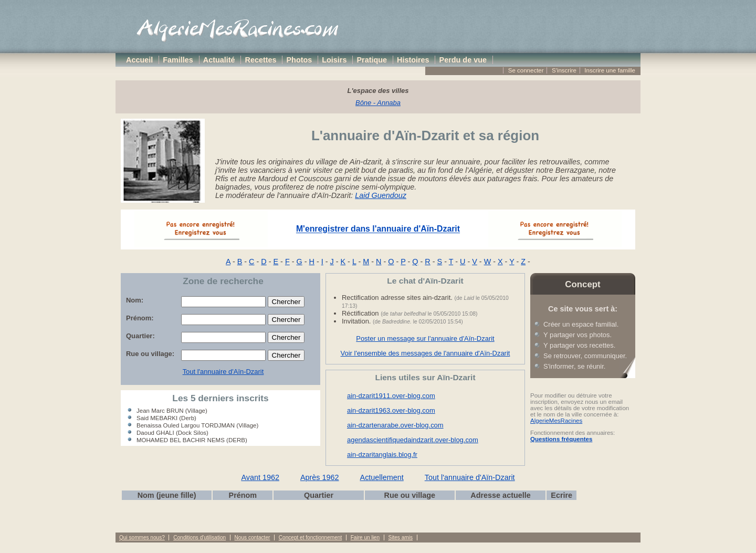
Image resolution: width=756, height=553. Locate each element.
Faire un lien (365, 538)
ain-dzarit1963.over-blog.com (391, 410)
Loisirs (334, 60)
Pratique (372, 60)
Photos (300, 60)
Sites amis (400, 538)
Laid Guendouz (381, 195)
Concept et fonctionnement (310, 538)
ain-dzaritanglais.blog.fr (382, 455)
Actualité (219, 60)
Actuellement (382, 477)
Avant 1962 (260, 477)
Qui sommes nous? (142, 538)
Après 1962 (320, 477)
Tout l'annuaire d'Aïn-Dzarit (223, 372)
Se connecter (526, 70)
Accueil (139, 60)
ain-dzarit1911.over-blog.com (391, 396)
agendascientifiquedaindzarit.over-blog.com (413, 440)
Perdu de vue (463, 60)
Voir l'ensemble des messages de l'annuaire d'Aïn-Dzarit (426, 353)
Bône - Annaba (378, 103)
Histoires (413, 60)
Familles (178, 60)
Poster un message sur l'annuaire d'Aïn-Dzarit (425, 338)
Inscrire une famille (610, 70)
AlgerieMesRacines (556, 421)
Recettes (261, 60)
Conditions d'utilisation (199, 538)
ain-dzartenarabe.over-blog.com (395, 425)
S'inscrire (564, 70)
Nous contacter (253, 538)
